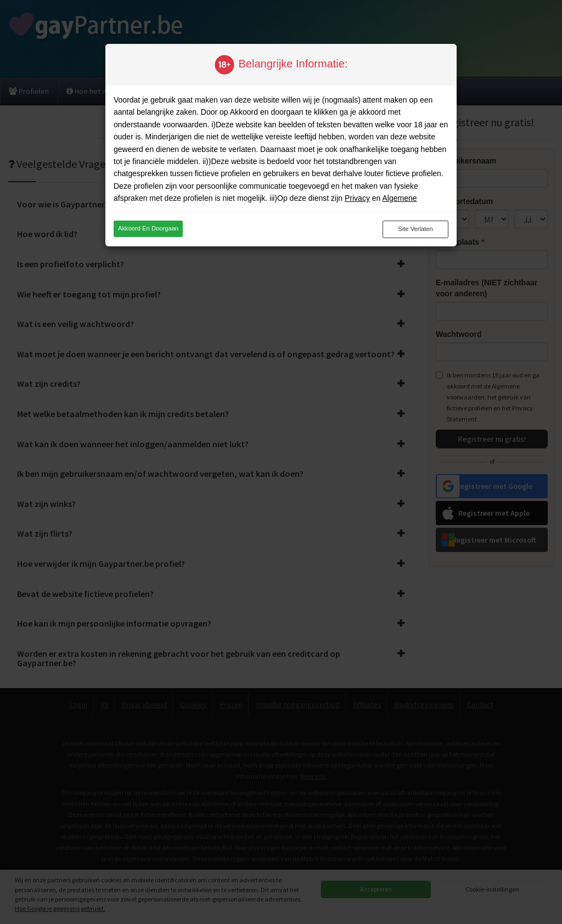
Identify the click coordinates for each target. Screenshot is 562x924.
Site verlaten (415, 229)
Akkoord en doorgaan (148, 228)
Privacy (357, 198)
